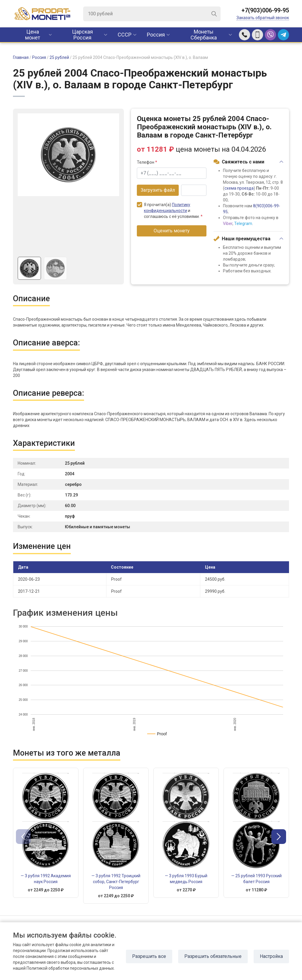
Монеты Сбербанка (204, 35)
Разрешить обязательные (213, 956)
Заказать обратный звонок (263, 18)
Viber (228, 224)
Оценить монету (172, 231)
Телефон (147, 162)
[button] (279, 837)
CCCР (125, 35)
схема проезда (239, 188)
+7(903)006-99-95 (265, 10)
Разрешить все (149, 956)
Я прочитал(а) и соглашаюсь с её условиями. (170, 210)
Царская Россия (82, 35)
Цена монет (33, 35)
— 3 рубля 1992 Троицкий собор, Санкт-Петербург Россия (116, 882)
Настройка (271, 956)
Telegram (243, 224)
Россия (156, 35)
